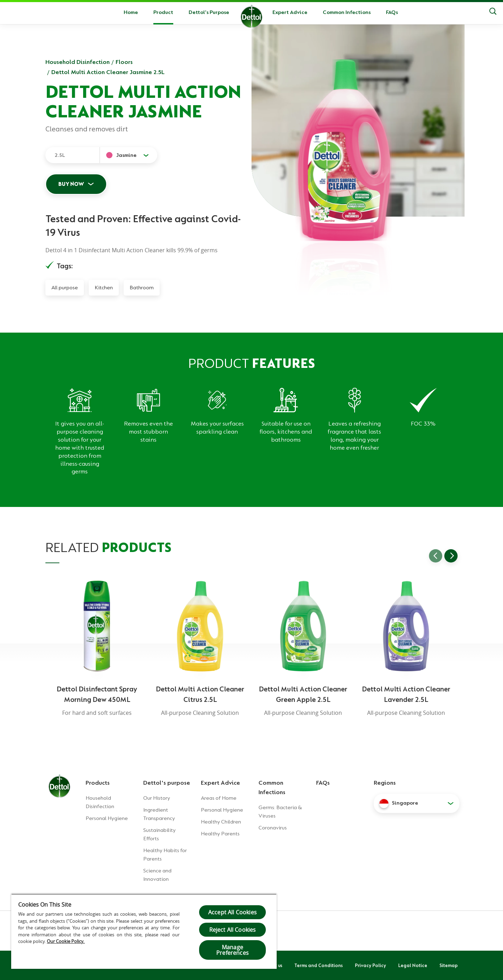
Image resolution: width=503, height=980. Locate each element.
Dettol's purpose (167, 783)
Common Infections (347, 12)
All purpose (65, 288)
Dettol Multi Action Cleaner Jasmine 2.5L (108, 72)
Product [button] (163, 12)
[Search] (493, 12)
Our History (157, 798)
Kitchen (104, 288)
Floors (124, 62)
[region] (144, 931)
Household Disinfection (78, 62)
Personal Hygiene (107, 818)
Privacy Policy (370, 965)
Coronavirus (273, 828)
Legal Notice (413, 965)
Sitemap (449, 965)
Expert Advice (290, 12)
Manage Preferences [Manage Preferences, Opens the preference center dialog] (232, 950)
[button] (417, 803)
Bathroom (142, 288)
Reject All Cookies (233, 930)
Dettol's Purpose (209, 12)
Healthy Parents (220, 834)
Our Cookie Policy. (66, 941)
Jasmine (126, 155)
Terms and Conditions (319, 965)
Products (98, 783)
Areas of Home (219, 798)
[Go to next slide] (451, 556)
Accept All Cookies (232, 912)
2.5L (60, 155)
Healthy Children (221, 822)
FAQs (392, 12)
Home (131, 12)
